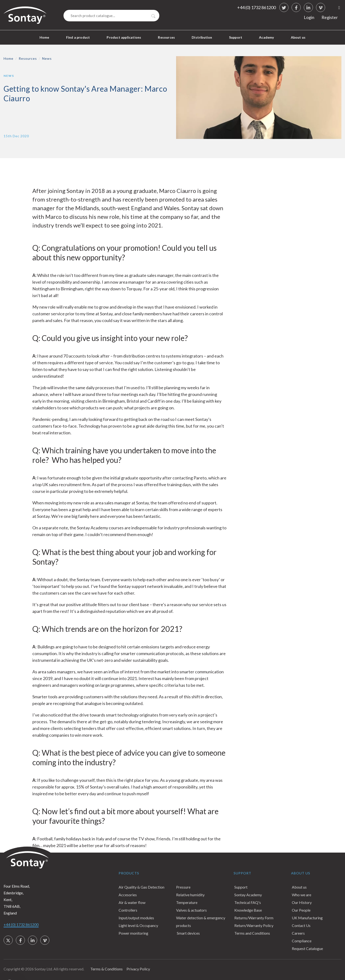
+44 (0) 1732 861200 (256, 7)
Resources (166, 37)
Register (330, 17)
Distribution (202, 37)
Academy (266, 37)
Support (236, 37)
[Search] (111, 16)
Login (309, 17)
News (47, 58)
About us (298, 37)
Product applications (124, 37)
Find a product (78, 37)
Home (44, 37)
